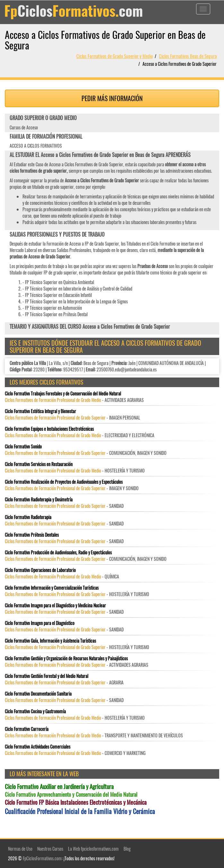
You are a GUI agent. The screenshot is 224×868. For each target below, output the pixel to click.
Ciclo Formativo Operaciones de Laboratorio (40, 570)
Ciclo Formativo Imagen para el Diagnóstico (40, 623)
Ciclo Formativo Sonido (23, 447)
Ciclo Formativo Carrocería (27, 729)
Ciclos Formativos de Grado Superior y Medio (115, 56)
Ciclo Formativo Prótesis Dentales (32, 535)
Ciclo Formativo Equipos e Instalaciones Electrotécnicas (49, 429)
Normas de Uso (20, 849)
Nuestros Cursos (50, 849)
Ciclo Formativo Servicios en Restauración (39, 464)
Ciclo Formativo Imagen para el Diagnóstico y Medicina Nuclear (55, 605)
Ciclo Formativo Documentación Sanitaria (38, 694)
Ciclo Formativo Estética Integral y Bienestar (40, 411)
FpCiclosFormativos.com (42, 858)
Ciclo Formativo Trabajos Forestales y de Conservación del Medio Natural (63, 394)
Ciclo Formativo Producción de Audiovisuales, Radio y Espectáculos (58, 552)
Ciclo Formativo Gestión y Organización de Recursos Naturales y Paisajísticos (66, 658)
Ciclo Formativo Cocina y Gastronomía (35, 711)
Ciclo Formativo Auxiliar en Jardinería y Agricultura (59, 786)
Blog (127, 849)
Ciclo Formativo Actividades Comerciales (38, 747)
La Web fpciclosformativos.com (93, 849)
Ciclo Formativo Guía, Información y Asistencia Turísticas (50, 641)
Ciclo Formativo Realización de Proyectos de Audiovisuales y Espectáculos (64, 482)
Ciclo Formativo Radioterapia (28, 517)
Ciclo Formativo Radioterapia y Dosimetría (39, 499)
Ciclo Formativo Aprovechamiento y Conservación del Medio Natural (71, 794)
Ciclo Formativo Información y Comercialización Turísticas (52, 588)
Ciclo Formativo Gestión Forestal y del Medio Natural (47, 676)
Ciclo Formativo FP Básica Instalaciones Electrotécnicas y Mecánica (76, 802)
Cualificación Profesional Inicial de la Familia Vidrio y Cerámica (80, 811)
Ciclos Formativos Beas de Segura (188, 56)
